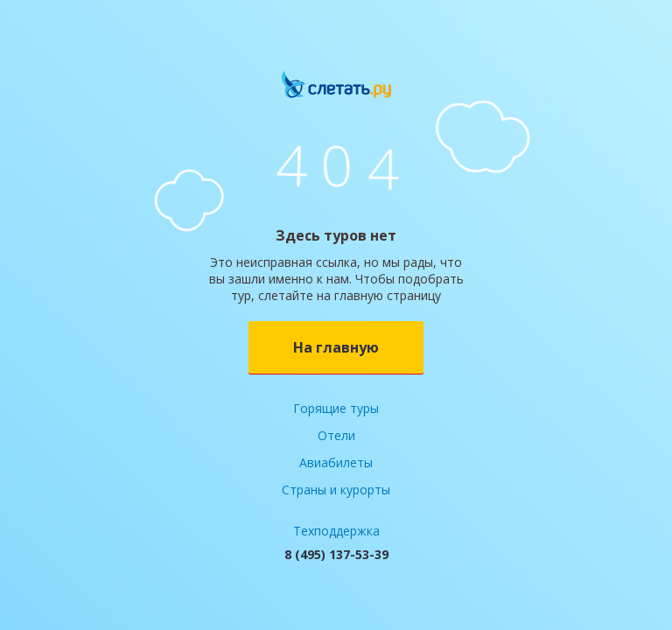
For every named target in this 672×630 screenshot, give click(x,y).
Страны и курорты (336, 490)
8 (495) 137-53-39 (336, 554)
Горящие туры (336, 408)
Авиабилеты (336, 462)
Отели (336, 435)
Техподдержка (336, 531)
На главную (336, 347)
